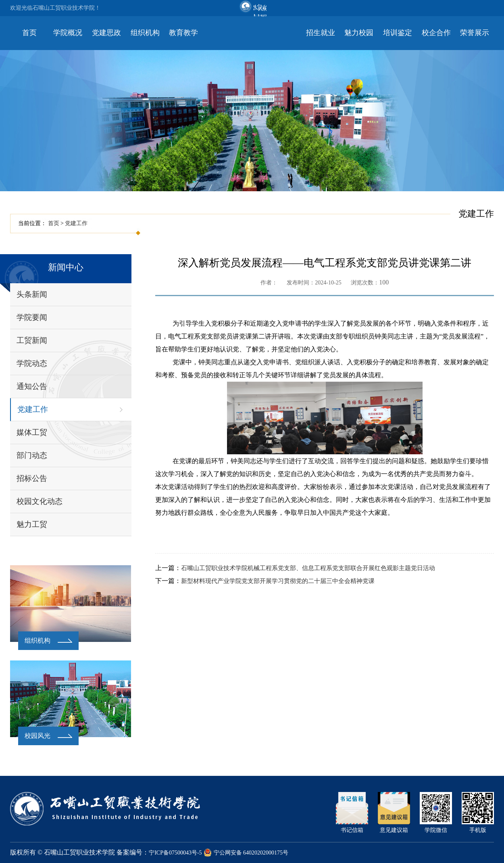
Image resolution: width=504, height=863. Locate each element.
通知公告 (32, 386)
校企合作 (436, 33)
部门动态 (32, 455)
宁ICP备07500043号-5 (175, 853)
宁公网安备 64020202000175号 (246, 853)
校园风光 (37, 736)
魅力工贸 (32, 524)
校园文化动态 (40, 501)
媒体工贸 (32, 432)
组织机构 (145, 33)
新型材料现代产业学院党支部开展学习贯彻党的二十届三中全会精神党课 (278, 581)
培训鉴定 (398, 33)
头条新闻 (32, 294)
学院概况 (68, 33)
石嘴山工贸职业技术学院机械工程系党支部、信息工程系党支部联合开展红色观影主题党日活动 (308, 568)
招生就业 (321, 33)
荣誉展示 (475, 33)
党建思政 (106, 33)
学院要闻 (32, 317)
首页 (29, 33)
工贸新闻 (32, 340)
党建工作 (76, 223)
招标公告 (32, 478)
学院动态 (32, 363)
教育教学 (183, 33)
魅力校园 (359, 33)
